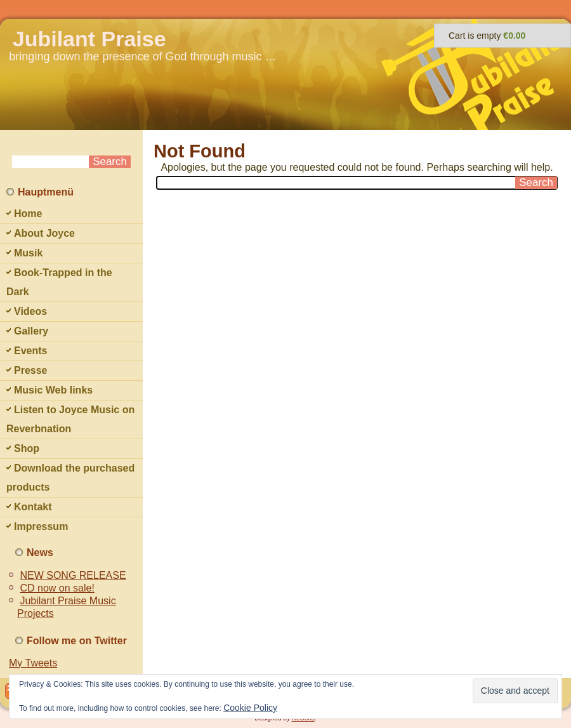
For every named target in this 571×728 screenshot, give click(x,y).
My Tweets (33, 663)
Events (30, 351)
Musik (28, 253)
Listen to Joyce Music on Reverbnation (70, 419)
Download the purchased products (70, 478)
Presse (31, 370)
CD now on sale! (57, 588)
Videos (30, 311)
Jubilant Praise (89, 39)
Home (28, 214)
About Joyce (44, 233)
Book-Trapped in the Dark (59, 282)
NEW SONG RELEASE (73, 575)
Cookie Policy (250, 708)
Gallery (31, 331)
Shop (27, 448)
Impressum (41, 526)
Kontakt (33, 507)
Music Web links (53, 390)
